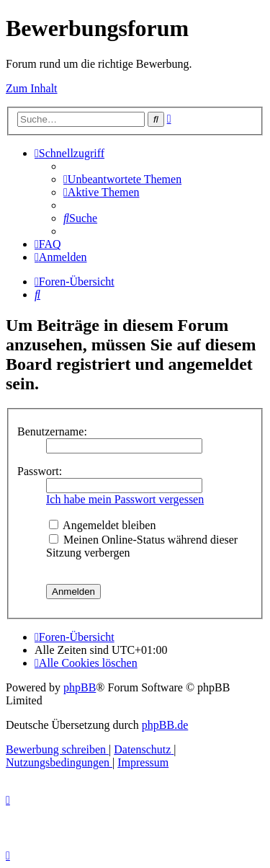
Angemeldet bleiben (102, 525)
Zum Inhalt (32, 88)
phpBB (80, 687)
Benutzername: (52, 431)
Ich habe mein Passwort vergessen (125, 499)
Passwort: (40, 471)
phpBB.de (165, 725)
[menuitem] (122, 179)
